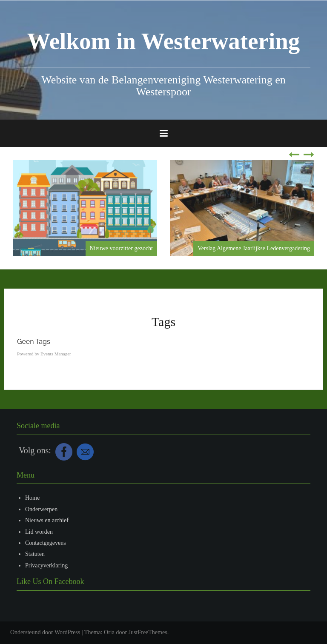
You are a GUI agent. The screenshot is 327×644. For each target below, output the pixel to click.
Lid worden (39, 532)
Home (32, 498)
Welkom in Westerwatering (164, 41)
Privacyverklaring (46, 565)
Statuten (35, 554)
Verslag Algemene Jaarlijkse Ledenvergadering (254, 248)
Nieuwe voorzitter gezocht (122, 248)
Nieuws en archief (47, 520)
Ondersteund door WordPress (45, 632)
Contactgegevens (46, 543)
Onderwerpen (41, 509)
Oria (109, 632)
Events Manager (56, 354)
